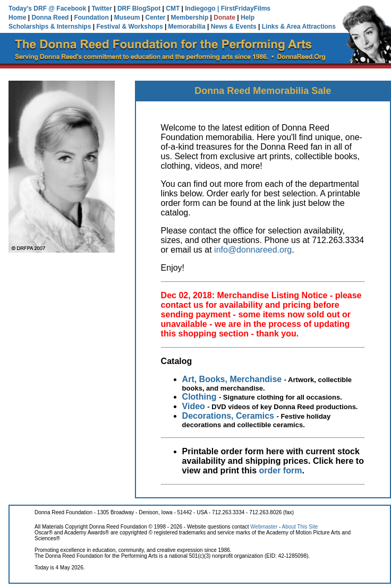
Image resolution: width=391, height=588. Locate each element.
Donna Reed (50, 18)
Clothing (199, 397)
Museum (127, 18)
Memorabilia (187, 27)
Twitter (101, 8)
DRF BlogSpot (139, 8)
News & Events (234, 27)
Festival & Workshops (129, 27)
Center (156, 18)
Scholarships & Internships (50, 27)
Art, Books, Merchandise (232, 379)
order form (281, 470)
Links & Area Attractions (299, 27)
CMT (173, 8)
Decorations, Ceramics (228, 416)
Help (248, 18)
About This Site (300, 527)
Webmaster (264, 527)
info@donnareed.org (253, 250)
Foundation (91, 18)
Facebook (71, 8)
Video (194, 406)
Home (17, 18)
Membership (190, 18)
